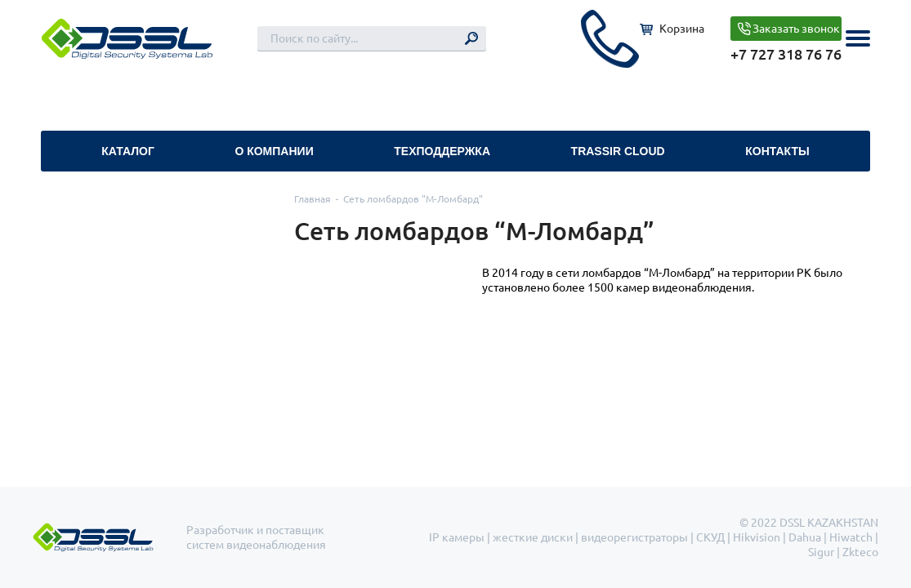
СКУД (710, 537)
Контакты (777, 151)
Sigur (821, 552)
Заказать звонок (796, 29)
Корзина (682, 29)
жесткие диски (533, 537)
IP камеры (457, 537)
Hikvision (757, 537)
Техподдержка (442, 151)
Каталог (128, 151)
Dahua (805, 537)
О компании (274, 151)
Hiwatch (851, 537)
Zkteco (860, 552)
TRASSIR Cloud (618, 151)
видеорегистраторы (634, 537)
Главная (313, 199)
